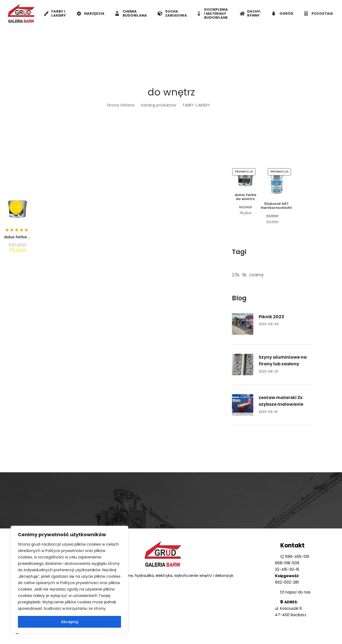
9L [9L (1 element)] (245, 275)
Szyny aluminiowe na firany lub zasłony (283, 361)
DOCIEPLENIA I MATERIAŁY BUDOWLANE (213, 14)
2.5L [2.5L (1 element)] (236, 275)
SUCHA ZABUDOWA (172, 13)
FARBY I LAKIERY (55, 13)
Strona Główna (121, 105)
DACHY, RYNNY (250, 13)
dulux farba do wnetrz (26, 237)
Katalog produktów (159, 105)
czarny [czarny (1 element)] (256, 275)
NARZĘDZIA (91, 14)
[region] (69, 580)
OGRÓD (283, 14)
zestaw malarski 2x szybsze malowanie (281, 401)
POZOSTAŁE (318, 14)
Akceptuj (69, 622)
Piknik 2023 (271, 317)
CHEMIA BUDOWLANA (131, 13)
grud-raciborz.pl (47, 544)
